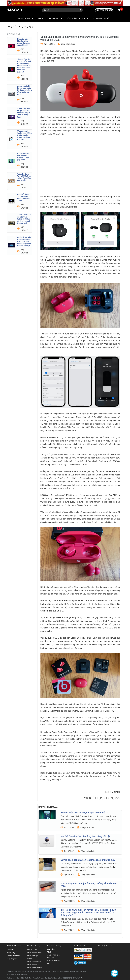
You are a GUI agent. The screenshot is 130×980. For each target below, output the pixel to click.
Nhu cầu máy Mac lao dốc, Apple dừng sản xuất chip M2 (24, 42)
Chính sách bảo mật (34, 962)
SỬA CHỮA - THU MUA (76, 18)
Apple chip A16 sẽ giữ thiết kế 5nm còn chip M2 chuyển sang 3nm (24, 113)
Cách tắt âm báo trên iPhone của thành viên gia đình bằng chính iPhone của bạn (24, 241)
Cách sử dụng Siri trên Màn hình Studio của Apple (24, 197)
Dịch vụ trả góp (32, 949)
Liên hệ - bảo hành (13, 956)
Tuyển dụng (11, 953)
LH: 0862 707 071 (104, 10)
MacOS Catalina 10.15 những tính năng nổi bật (85, 836)
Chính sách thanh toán (35, 968)
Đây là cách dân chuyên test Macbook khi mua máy (88, 860)
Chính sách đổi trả (33, 965)
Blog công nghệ (101, 18)
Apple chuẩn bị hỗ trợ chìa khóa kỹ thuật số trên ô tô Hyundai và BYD (25, 90)
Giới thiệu (10, 949)
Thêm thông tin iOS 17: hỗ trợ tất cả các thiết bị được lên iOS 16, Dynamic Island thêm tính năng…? (24, 66)
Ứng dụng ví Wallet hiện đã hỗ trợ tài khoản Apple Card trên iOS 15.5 (24, 135)
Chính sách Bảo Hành (35, 953)
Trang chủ (12, 27)
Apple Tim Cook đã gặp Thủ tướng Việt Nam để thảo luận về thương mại (24, 219)
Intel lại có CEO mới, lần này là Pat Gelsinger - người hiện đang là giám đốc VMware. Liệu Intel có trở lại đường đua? (88, 913)
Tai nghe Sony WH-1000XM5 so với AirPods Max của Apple (24, 177)
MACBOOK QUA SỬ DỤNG (49, 18)
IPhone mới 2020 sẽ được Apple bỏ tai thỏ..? (84, 813)
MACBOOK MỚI (24, 18)
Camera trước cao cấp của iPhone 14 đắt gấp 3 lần (23, 157)
